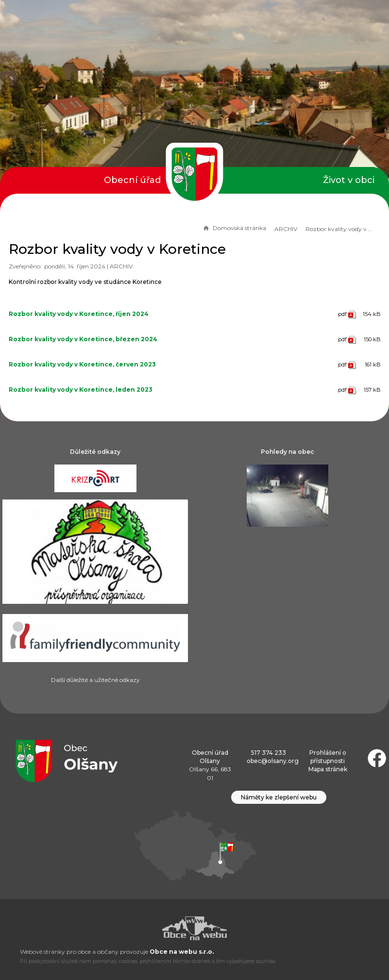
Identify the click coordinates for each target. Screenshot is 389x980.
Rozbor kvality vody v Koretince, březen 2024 (83, 339)
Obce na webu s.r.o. (182, 952)
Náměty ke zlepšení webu (279, 797)
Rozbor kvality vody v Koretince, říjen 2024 (79, 314)
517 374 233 (269, 753)
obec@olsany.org (273, 761)
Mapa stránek (328, 769)
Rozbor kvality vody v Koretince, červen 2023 (82, 364)
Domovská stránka (234, 228)
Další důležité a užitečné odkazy (95, 680)
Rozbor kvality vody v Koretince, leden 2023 (81, 390)
